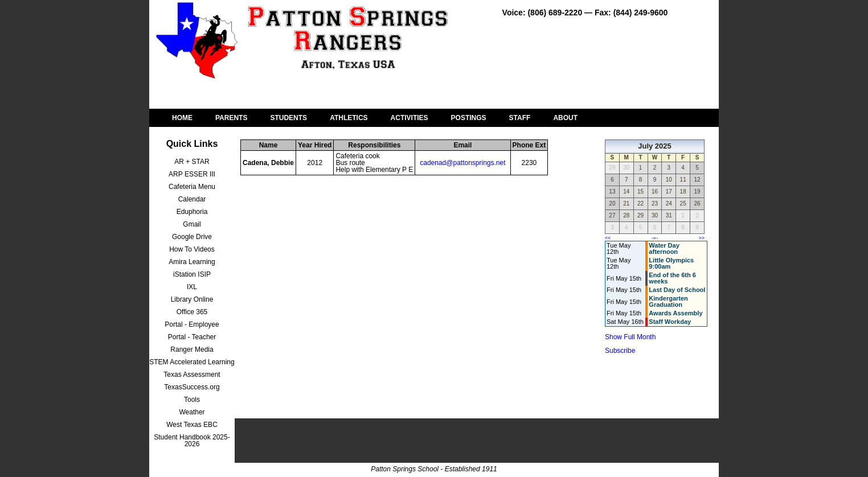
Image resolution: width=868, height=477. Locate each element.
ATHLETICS (349, 118)
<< (608, 238)
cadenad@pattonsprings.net (462, 163)
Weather (192, 412)
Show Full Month (630, 337)
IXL (192, 287)
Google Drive (192, 237)
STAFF (520, 118)
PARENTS (231, 118)
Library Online (192, 299)
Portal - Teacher (192, 337)
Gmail (192, 224)
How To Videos (192, 249)
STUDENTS (288, 118)
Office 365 (192, 312)
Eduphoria (192, 212)
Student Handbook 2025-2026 (192, 441)
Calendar (192, 199)
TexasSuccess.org (192, 387)
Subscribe (620, 351)
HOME (182, 118)
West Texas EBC (192, 425)
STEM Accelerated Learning (192, 362)
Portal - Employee (192, 324)
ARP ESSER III (192, 174)
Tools (192, 400)
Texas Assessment (192, 375)
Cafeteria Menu (192, 187)
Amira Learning (192, 262)
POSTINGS (469, 118)
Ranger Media (192, 349)
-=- (655, 238)
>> (701, 238)
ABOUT (565, 118)
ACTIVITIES (410, 118)
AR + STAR (192, 162)
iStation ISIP (192, 274)
